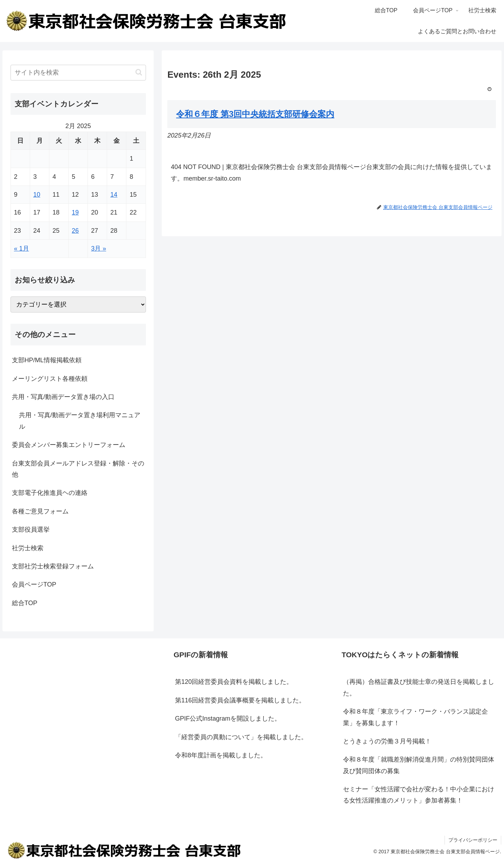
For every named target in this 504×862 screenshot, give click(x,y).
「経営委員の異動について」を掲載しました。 (241, 737)
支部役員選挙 (31, 530)
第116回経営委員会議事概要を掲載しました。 (240, 700)
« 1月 (22, 248)
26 (75, 231)
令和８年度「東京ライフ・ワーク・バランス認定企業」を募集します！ (415, 717)
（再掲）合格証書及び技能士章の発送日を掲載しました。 (419, 687)
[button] (139, 72)
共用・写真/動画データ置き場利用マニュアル (80, 421)
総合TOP (25, 603)
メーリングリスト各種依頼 (50, 379)
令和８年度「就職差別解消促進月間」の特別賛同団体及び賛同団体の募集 (419, 765)
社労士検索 (28, 548)
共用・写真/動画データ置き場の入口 (63, 397)
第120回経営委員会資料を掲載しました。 (234, 682)
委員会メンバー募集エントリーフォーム (69, 445)
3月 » (99, 248)
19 (75, 212)
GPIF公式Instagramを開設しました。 (228, 719)
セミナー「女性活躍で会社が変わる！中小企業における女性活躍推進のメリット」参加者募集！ (419, 795)
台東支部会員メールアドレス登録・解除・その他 (78, 469)
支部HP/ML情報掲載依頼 (47, 360)
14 (114, 195)
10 (37, 195)
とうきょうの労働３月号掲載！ (387, 741)
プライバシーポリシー (473, 840)
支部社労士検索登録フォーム (53, 566)
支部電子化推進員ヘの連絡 (50, 493)
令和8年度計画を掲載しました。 (221, 755)
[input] (78, 73)
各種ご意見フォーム (40, 511)
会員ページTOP (34, 584)
